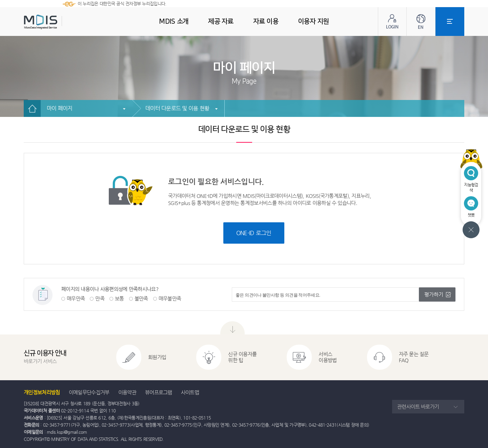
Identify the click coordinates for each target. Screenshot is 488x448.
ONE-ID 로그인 (254, 233)
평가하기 (434, 294)
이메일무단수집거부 (89, 392)
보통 (119, 298)
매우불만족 (170, 298)
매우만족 (76, 298)
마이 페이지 (60, 108)
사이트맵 (190, 392)
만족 (100, 298)
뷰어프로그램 (159, 392)
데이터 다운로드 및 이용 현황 (177, 108)
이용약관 (127, 392)
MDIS (58, 22)
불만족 (141, 298)
